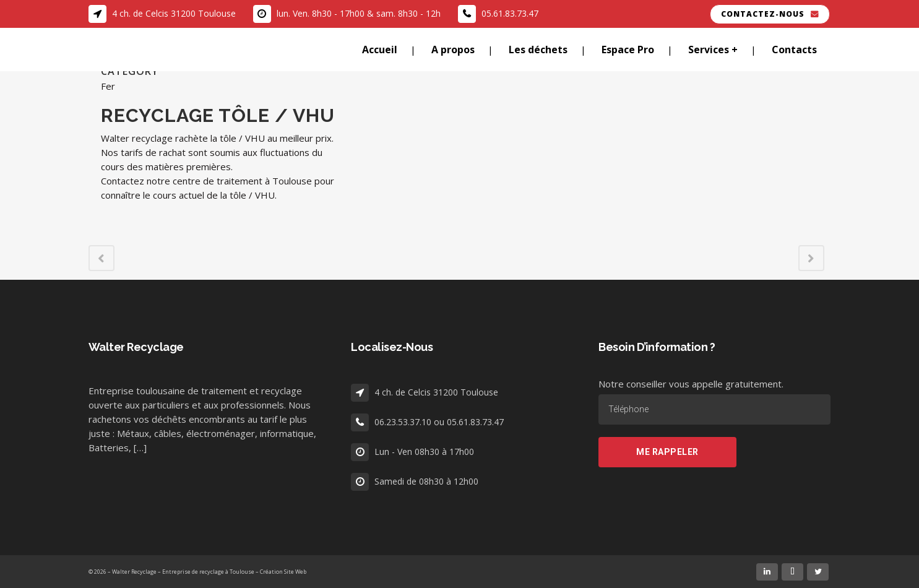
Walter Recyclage (134, 572)
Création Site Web (283, 572)
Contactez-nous (770, 14)
